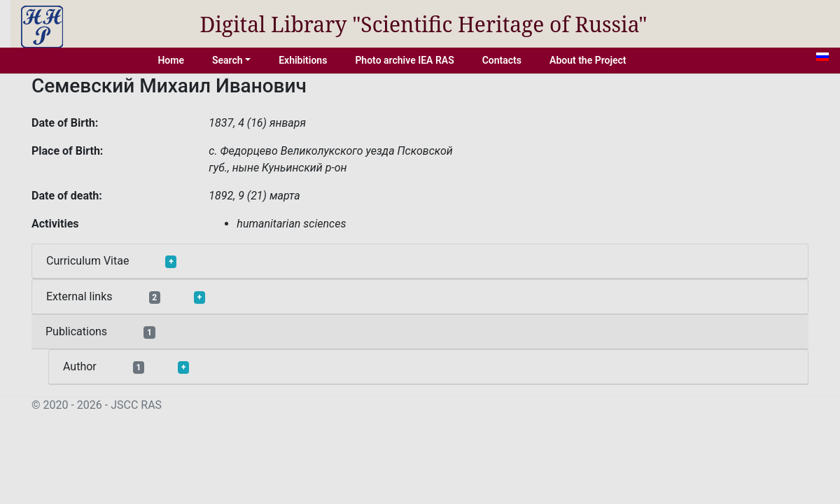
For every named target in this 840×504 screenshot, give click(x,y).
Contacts (502, 60)
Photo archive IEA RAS (404, 60)
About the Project (588, 60)
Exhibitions (303, 60)
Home (171, 60)
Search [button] (227, 60)
